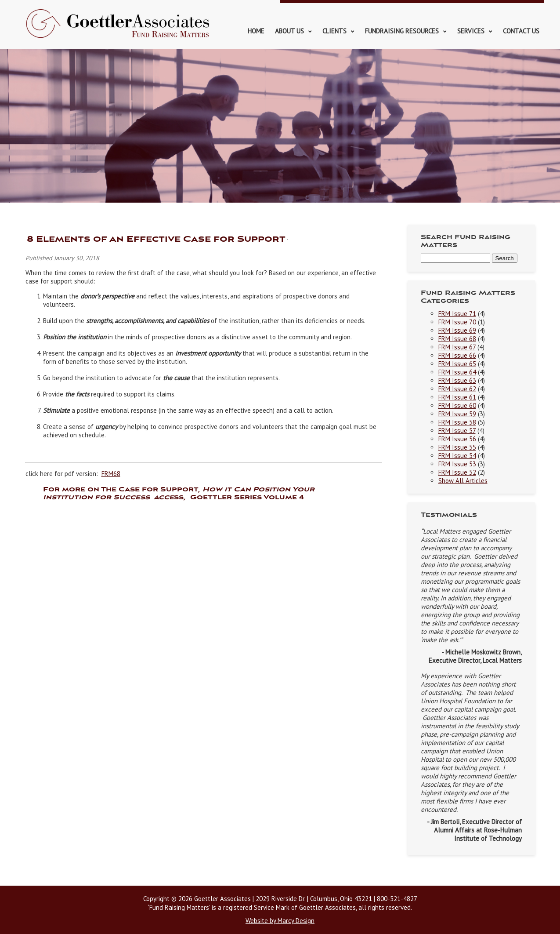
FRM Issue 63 (457, 380)
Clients (334, 31)
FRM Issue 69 (457, 330)
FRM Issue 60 (457, 405)
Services (471, 31)
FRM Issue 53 (457, 464)
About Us (289, 31)
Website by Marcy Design (280, 921)
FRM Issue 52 (457, 472)
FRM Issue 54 (457, 456)
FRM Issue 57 (457, 431)
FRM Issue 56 (457, 439)
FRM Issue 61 (457, 397)
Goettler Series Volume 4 (247, 498)
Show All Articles (463, 481)
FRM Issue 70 (457, 322)
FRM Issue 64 (457, 372)
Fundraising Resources (402, 31)
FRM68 (111, 474)
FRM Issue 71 (457, 314)
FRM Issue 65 (457, 364)
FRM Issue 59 (457, 414)
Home (256, 31)
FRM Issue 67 (457, 347)
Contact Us (521, 31)
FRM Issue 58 (457, 422)
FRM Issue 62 (457, 389)
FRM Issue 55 (457, 447)
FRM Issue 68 (457, 339)
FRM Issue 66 (457, 355)
